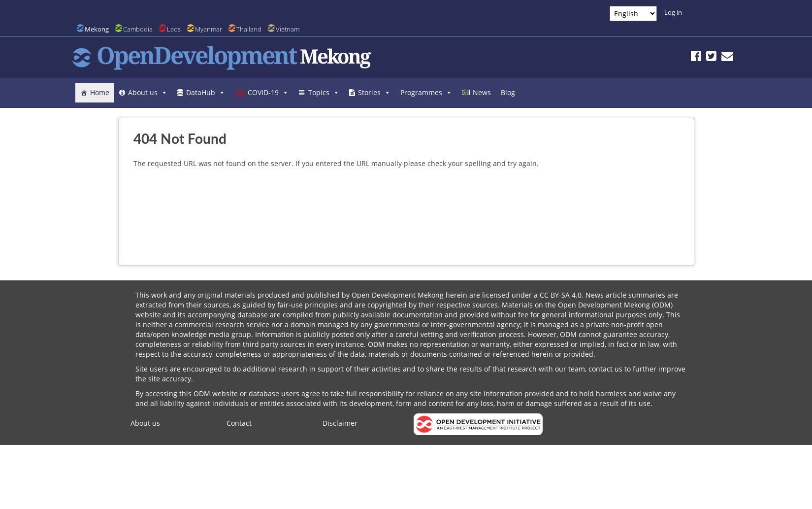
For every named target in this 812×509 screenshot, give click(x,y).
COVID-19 (268, 92)
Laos (174, 29)
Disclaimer (340, 423)
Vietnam (288, 29)
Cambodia (138, 29)
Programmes (426, 92)
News (482, 92)
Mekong (97, 29)
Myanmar (209, 29)
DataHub (206, 92)
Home (100, 92)
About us (148, 92)
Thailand (249, 29)
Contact (239, 423)
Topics (324, 92)
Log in (673, 12)
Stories (374, 92)
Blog (508, 92)
